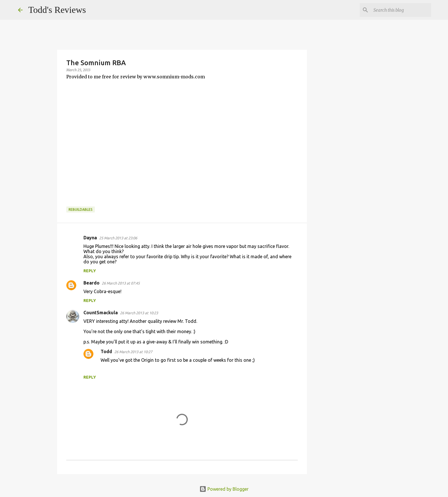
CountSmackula (101, 313)
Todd (106, 351)
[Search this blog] (401, 10)
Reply (90, 271)
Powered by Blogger (224, 489)
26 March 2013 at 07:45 (121, 283)
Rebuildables (81, 209)
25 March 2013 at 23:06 (118, 238)
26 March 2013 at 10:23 (139, 313)
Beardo (91, 283)
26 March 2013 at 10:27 (133, 352)
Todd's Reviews (57, 10)
